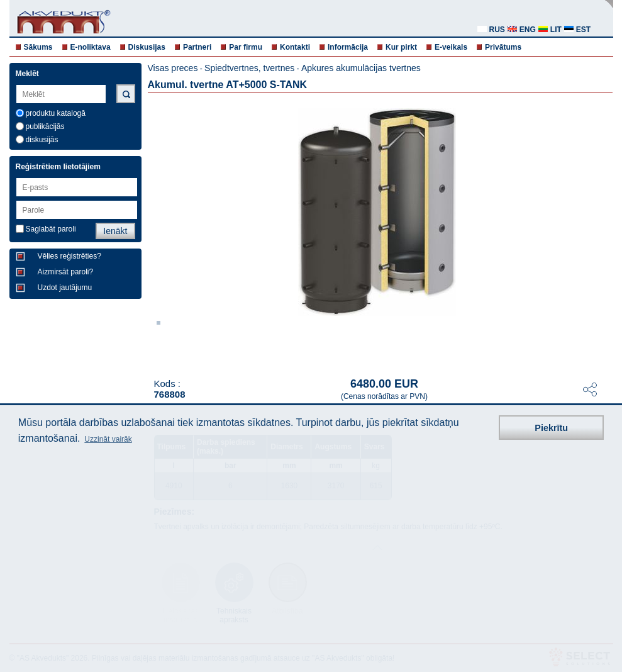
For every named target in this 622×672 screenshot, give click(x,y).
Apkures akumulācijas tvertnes (361, 68)
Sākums (38, 47)
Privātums (503, 47)
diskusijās (42, 140)
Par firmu (246, 47)
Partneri (197, 47)
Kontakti (295, 47)
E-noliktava (91, 47)
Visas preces (173, 68)
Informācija (348, 47)
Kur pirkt (401, 47)
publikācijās (45, 126)
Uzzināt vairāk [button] (108, 439)
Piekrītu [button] (551, 428)
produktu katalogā (56, 113)
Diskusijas (147, 47)
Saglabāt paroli (51, 229)
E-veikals (451, 47)
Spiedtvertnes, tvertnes (249, 68)
